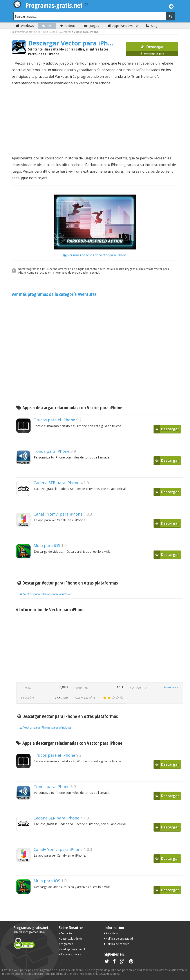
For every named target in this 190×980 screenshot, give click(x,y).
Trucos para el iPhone (54, 420)
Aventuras (171, 687)
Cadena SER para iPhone (56, 483)
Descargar (152, 51)
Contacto (65, 933)
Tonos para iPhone (52, 451)
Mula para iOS (47, 545)
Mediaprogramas (27, 932)
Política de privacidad (119, 939)
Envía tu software (70, 954)
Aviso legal (112, 933)
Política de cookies (117, 944)
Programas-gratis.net (31, 928)
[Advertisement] (95, 121)
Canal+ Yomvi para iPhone (58, 514)
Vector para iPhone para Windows (46, 594)
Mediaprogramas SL (72, 949)
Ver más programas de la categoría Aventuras (54, 294)
